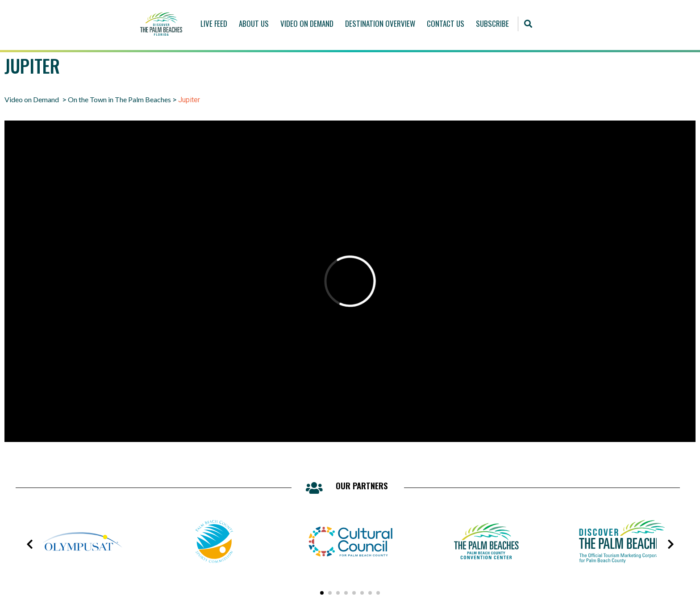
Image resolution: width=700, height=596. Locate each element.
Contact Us (446, 23)
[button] (528, 24)
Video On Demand (307, 23)
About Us (254, 23)
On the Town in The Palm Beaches (119, 99)
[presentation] (29, 544)
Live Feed (214, 23)
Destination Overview (380, 23)
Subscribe (492, 23)
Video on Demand (32, 99)
